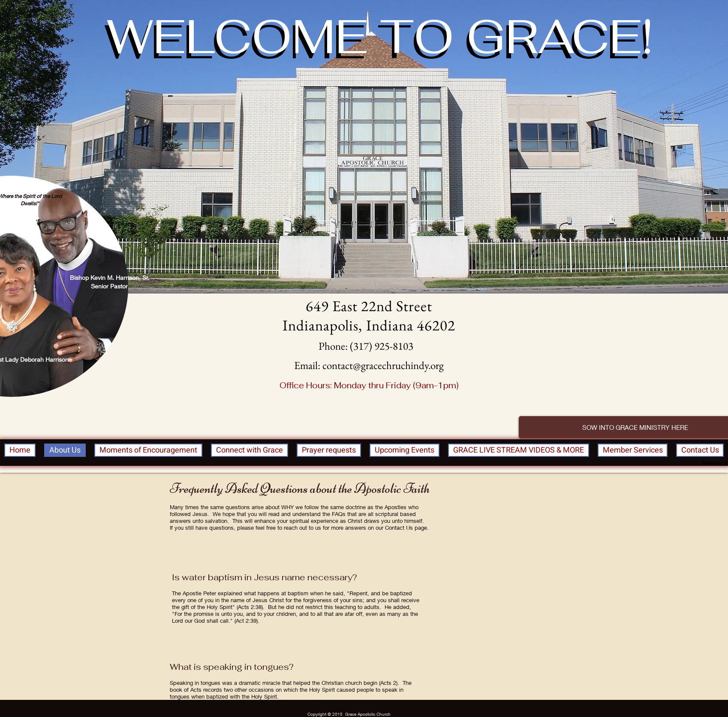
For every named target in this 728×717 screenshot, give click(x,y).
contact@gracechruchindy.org (383, 365)
